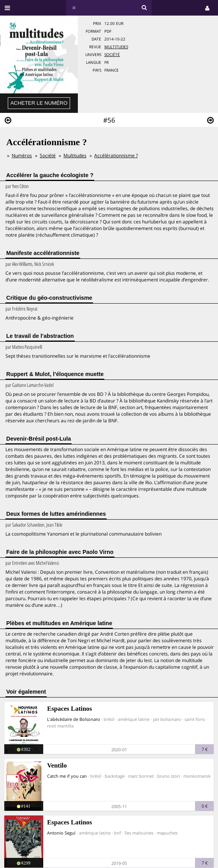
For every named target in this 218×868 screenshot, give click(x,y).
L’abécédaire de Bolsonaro (74, 719)
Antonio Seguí (61, 833)
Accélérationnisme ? (116, 156)
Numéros (22, 156)
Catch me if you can (67, 776)
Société (112, 55)
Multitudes (116, 47)
